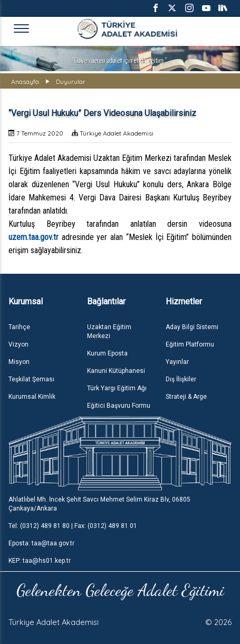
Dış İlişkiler (181, 379)
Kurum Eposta (107, 353)
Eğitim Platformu (190, 344)
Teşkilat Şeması (31, 379)
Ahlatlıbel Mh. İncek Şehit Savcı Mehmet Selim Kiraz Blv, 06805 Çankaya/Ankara (99, 504)
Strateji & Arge (186, 397)
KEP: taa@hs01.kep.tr (40, 561)
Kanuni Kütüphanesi (116, 371)
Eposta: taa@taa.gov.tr (41, 543)
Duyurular (71, 81)
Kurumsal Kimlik (32, 397)
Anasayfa (25, 81)
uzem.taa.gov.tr (33, 237)
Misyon (19, 362)
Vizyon (18, 344)
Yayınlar (177, 362)
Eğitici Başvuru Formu (119, 406)
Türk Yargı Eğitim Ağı (117, 388)
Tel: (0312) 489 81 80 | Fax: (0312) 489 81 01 (73, 526)
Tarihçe (19, 327)
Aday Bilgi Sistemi (192, 327)
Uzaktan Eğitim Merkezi (109, 331)
